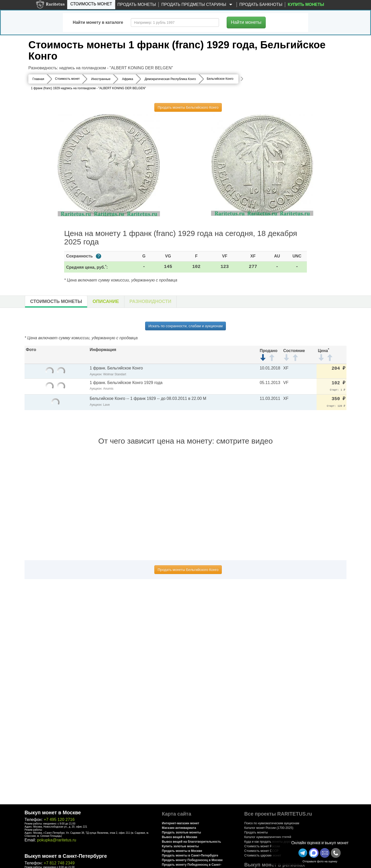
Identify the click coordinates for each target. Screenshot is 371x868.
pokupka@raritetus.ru (57, 840)
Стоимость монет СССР (261, 851)
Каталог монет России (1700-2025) (269, 828)
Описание (106, 301)
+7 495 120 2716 (59, 820)
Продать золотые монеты (182, 832)
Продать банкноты (261, 4)
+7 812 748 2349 (59, 863)
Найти (246, 22)
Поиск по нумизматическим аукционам (272, 823)
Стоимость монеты (56, 301)
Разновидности (150, 301)
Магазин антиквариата (179, 828)
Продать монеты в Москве (182, 851)
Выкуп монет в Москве (53, 813)
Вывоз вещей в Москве (180, 837)
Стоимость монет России (262, 846)
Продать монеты (137, 4)
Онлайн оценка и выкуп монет (320, 843)
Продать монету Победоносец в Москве (192, 860)
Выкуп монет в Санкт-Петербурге (66, 856)
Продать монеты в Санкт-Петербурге (190, 855)
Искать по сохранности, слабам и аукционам (186, 326)
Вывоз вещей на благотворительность (192, 842)
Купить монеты (306, 4)
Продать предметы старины (198, 5)
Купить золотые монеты (180, 846)
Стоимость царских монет (263, 855)
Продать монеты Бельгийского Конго (188, 107)
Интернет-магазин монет (181, 823)
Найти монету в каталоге (98, 22)
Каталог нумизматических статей (268, 837)
